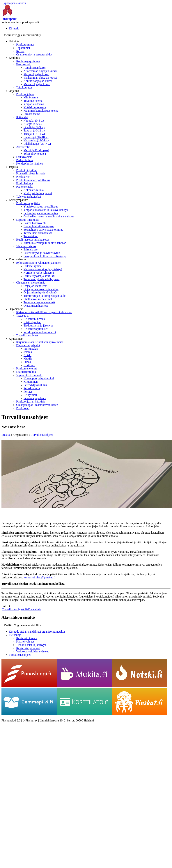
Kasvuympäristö (18, 200)
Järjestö (13, 167)
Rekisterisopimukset (36, 329)
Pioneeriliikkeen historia (31, 173)
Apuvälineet (16, 339)
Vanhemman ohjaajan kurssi (40, 78)
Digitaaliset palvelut (28, 345)
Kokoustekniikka (34, 190)
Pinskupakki (31, 349)
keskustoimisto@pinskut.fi (39, 577)
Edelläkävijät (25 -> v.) (37, 144)
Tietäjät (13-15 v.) (34, 134)
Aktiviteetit (23, 147)
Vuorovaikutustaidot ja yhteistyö (43, 269)
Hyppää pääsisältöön (14, 3)
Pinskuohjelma (25, 94)
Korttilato (29, 365)
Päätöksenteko (25, 187)
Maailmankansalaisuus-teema (41, 111)
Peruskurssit (23, 64)
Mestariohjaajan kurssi (37, 84)
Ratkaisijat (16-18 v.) (36, 137)
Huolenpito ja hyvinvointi (39, 378)
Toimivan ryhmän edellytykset (41, 279)
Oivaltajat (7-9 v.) (34, 127)
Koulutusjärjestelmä (28, 61)
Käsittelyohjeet (32, 322)
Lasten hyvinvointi (35, 223)
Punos (27, 362)
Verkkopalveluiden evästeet (40, 332)
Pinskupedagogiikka (28, 203)
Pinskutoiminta (25, 45)
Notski (28, 355)
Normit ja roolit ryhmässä (39, 273)
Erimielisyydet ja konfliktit (39, 276)
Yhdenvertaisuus (26, 246)
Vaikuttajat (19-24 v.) (36, 140)
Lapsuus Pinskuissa (28, 220)
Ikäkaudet (22, 117)
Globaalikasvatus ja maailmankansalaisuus (49, 216)
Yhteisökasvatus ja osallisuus (41, 206)
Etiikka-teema (32, 114)
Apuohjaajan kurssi (35, 68)
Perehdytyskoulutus (35, 385)
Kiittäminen (31, 382)
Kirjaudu (14, 28)
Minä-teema (31, 97)
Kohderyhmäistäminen (30, 164)
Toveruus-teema (33, 101)
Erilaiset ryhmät (33, 266)
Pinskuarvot (23, 177)
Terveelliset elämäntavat (38, 233)
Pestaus (28, 392)
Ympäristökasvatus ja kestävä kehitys (46, 210)
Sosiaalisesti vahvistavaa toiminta (43, 230)
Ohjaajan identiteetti (36, 286)
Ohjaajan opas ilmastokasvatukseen (37, 405)
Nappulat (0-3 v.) (34, 121)
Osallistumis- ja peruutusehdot (34, 54)
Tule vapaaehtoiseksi (29, 197)
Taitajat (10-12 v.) (34, 130)
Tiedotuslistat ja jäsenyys (38, 325)
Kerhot (20, 51)
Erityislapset (31, 249)
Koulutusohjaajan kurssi (38, 81)
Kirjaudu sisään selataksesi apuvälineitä (40, 342)
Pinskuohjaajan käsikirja (31, 401)
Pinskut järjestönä (27, 170)
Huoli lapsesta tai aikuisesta (33, 240)
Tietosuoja (22, 316)
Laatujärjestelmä (26, 372)
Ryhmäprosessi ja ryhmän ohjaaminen (39, 263)
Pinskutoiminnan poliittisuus (33, 180)
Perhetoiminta (24, 160)
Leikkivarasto (24, 157)
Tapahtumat (23, 48)
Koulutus (14, 58)
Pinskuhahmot (25, 183)
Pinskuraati (23, 408)
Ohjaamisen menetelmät (30, 283)
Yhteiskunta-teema (35, 107)
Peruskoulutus (32, 388)
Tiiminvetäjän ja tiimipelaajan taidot (45, 296)
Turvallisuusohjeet (27, 335)
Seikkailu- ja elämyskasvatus (41, 213)
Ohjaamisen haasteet (36, 306)
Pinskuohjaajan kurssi (36, 74)
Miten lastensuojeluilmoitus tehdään (45, 243)
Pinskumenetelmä (27, 368)
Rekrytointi (30, 395)
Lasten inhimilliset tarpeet (39, 226)
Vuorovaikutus (17, 259)
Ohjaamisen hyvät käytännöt (40, 292)
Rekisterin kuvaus (34, 319)
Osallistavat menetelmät (38, 299)
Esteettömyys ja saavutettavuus (42, 253)
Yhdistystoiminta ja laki (38, 193)
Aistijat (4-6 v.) (33, 124)
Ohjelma (14, 91)
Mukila (28, 359)
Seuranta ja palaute (35, 398)
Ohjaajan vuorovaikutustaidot (41, 289)
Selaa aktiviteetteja (35, 154)
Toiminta (14, 41)
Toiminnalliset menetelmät (39, 302)
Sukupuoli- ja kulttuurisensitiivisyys (45, 256)
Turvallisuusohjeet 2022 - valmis (22, 609)
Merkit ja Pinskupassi (36, 150)
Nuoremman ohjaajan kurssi (40, 71)
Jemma (28, 352)
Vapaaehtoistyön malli (29, 375)
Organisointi (16, 309)
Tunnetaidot (31, 236)
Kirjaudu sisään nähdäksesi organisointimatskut (44, 312)
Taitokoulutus (24, 87)
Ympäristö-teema (34, 104)
